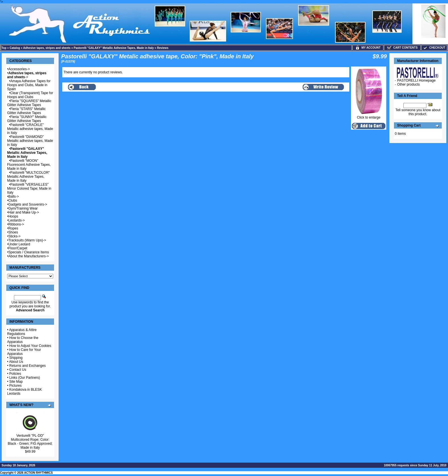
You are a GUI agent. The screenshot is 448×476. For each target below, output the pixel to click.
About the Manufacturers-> (28, 256)
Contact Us (18, 370)
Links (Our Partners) (25, 378)
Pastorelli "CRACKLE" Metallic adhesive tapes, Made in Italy (30, 129)
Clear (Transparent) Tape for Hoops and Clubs (30, 95)
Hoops (13, 216)
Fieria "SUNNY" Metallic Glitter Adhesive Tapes (27, 119)
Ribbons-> (16, 224)
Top (4, 48)
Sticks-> (14, 236)
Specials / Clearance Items (29, 252)
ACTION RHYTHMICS (39, 473)
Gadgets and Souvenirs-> (28, 204)
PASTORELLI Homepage (416, 80)
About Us (16, 362)
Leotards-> (16, 220)
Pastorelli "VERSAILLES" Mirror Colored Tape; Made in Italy (29, 189)
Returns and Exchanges (28, 366)
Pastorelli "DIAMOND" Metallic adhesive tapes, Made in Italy (30, 141)
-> (27, 75)
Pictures (16, 386)
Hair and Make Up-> (24, 212)
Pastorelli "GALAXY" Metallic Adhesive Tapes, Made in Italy (114, 48)
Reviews (163, 48)
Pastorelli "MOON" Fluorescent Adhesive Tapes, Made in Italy (29, 165)
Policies (15, 374)
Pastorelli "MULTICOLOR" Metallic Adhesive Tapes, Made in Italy (28, 177)
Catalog (15, 48)
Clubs (13, 200)
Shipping (16, 358)
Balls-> (14, 196)
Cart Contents (402, 48)
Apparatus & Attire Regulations (22, 332)
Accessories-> (19, 69)
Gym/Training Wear (23, 208)
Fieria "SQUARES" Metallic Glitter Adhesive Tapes (29, 103)
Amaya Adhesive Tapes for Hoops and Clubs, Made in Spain (29, 85)
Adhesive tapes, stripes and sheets (47, 48)
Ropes (13, 228)
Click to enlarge (369, 116)
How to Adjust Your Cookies (30, 346)
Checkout (434, 48)
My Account (368, 48)
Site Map (16, 382)
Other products (408, 84)
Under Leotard (19, 244)
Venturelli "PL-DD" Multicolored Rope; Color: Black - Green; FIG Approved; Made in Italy (30, 442)
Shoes (13, 232)
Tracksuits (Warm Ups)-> (27, 240)
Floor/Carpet (18, 248)
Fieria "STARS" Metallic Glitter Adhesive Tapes (26, 111)
